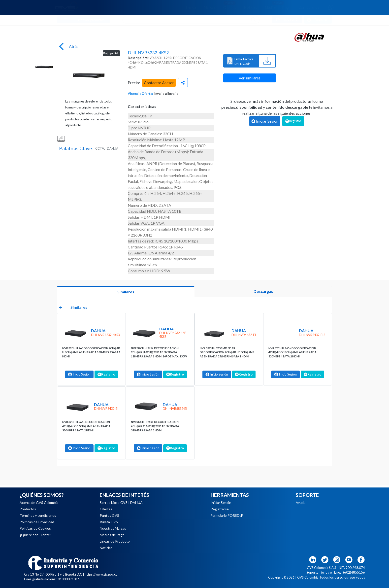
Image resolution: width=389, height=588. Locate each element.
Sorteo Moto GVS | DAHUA (121, 502)
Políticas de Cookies (35, 528)
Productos (28, 509)
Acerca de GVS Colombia (39, 502)
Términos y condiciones (38, 515)
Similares (126, 292)
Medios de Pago (278, 5)
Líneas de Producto (115, 541)
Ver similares (250, 78)
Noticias (251, 7)
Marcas (210, 7)
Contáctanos (309, 7)
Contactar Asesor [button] (159, 83)
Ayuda (301, 502)
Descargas (263, 291)
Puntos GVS (109, 515)
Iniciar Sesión (221, 502)
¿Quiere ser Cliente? (35, 535)
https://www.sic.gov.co (101, 574)
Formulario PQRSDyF (227, 515)
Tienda (191, 7)
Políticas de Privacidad (37, 522)
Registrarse (220, 509)
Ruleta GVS (109, 522)
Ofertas (230, 5)
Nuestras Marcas (113, 528)
